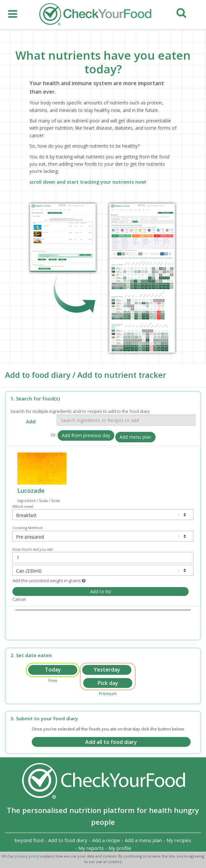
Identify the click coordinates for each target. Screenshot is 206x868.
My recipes (179, 840)
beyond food (29, 840)
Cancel (19, 599)
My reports (91, 848)
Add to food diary (68, 840)
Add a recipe (106, 840)
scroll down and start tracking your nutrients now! (88, 182)
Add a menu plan (143, 840)
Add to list (101, 591)
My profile (120, 848)
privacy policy (28, 856)
